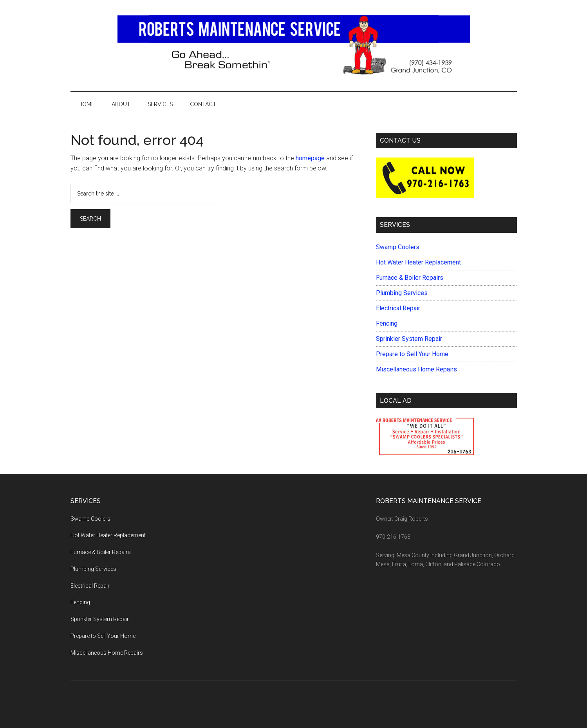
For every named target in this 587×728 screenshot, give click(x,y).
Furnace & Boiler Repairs (410, 278)
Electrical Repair (398, 308)
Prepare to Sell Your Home (412, 354)
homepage (310, 158)
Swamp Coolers (398, 247)
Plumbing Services (402, 293)
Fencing (387, 323)
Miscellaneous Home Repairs (416, 369)
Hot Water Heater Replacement (418, 262)
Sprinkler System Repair (409, 339)
